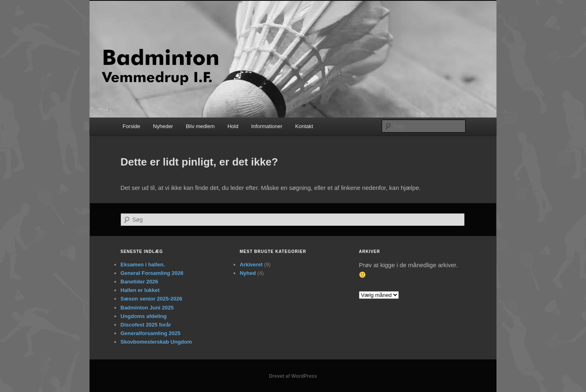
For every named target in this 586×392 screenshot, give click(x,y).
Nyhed (248, 273)
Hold (233, 126)
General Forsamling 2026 (152, 273)
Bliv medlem (200, 126)
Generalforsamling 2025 (150, 333)
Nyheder (163, 126)
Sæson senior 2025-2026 (151, 299)
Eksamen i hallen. (143, 265)
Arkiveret (251, 265)
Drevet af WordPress (293, 376)
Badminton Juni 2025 (147, 308)
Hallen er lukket (140, 290)
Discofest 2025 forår (146, 325)
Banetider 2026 (139, 282)
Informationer (267, 126)
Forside (131, 126)
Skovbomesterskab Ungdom (156, 342)
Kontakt (304, 126)
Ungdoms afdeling (143, 316)
